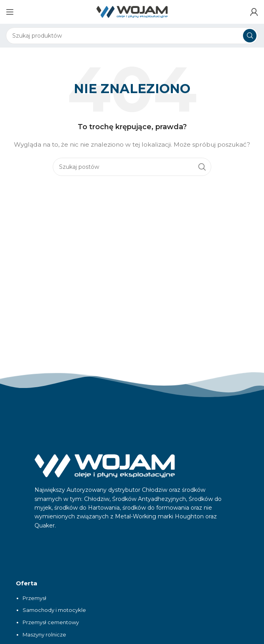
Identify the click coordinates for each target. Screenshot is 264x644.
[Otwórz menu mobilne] (10, 12)
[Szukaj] (132, 36)
